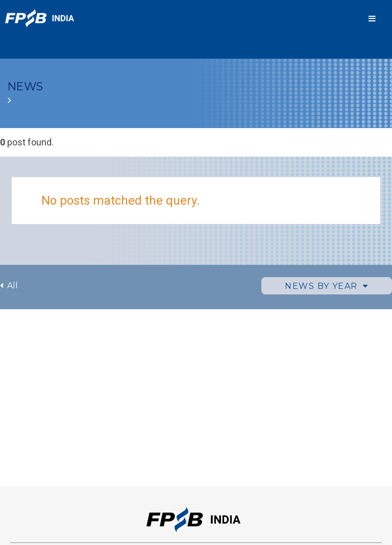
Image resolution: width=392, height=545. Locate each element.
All (9, 286)
